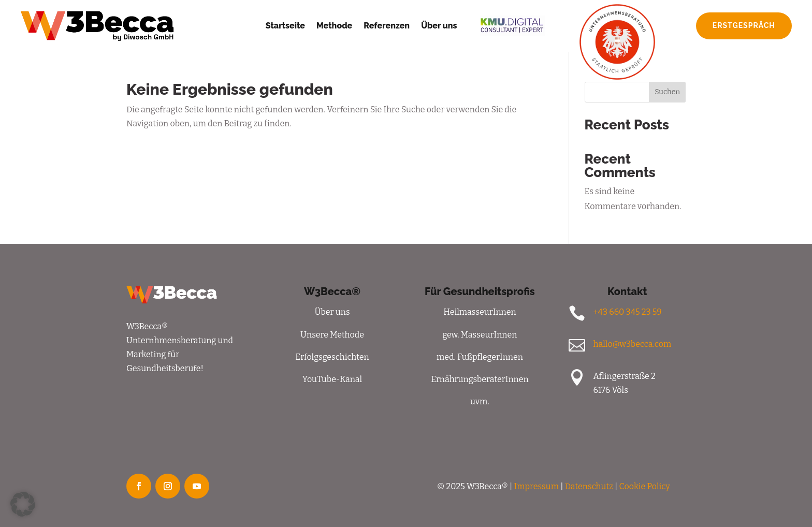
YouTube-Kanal (332, 379)
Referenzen (387, 26)
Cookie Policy (645, 486)
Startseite (285, 26)
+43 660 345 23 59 (627, 312)
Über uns (439, 26)
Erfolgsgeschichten (332, 357)
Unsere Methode (332, 335)
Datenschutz (589, 486)
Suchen (667, 92)
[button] (23, 504)
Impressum (536, 486)
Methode (334, 26)
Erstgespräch (744, 25)
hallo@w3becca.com (632, 344)
